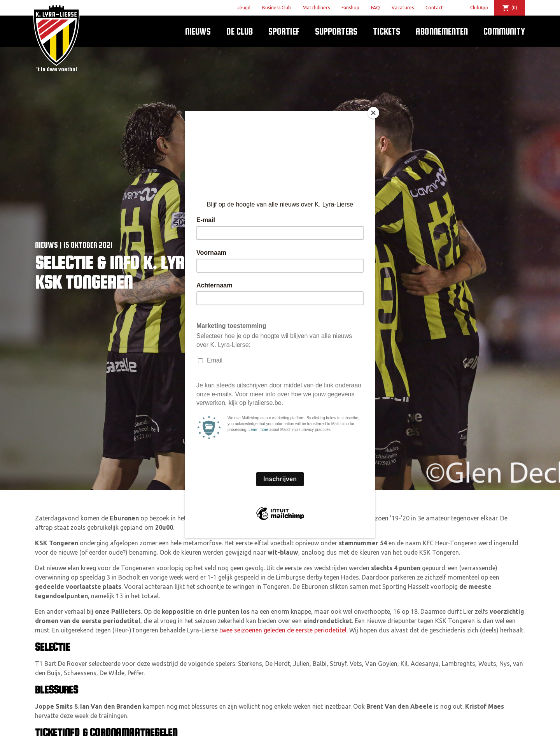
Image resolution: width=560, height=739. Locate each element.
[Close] (373, 113)
